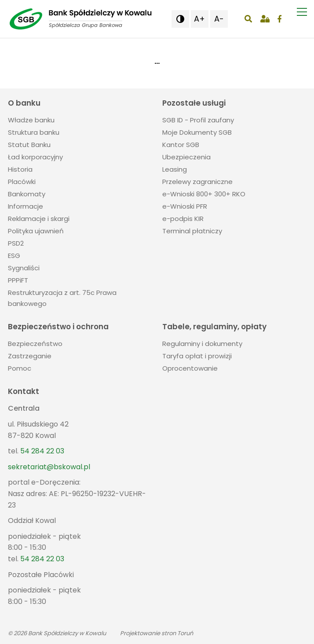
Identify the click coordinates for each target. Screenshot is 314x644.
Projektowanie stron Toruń (157, 633)
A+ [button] (199, 19)
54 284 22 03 (42, 451)
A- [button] (219, 19)
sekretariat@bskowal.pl (49, 467)
